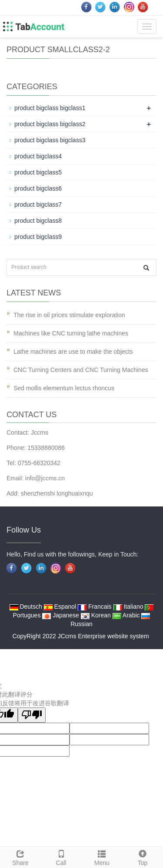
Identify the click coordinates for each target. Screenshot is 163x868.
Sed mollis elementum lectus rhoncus (64, 388)
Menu (102, 857)
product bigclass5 (38, 172)
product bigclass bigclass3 (50, 140)
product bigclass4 (38, 156)
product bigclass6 (38, 188)
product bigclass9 (38, 237)
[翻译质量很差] (32, 715)
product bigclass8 (38, 221)
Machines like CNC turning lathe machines (71, 333)
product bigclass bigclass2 (50, 124)
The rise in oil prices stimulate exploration (69, 315)
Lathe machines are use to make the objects (73, 352)
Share (20, 857)
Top (143, 857)
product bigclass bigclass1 (50, 108)
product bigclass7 (38, 204)
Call (61, 857)
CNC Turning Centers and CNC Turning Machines (81, 370)
